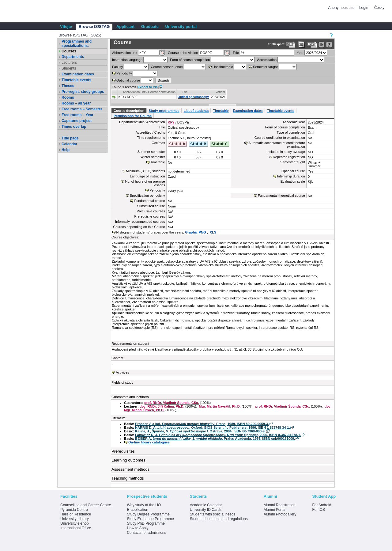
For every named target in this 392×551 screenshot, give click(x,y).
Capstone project (77, 121)
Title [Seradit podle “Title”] (185, 92)
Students (69, 68)
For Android (322, 505)
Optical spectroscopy (193, 97)
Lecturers (69, 63)
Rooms (68, 97)
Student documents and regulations (219, 519)
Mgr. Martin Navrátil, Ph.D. (220, 406)
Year (300, 53)
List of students (196, 111)
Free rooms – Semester (82, 109)
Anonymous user (343, 8)
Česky (379, 8)
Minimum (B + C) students (145, 171)
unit (125, 53)
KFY (171, 122)
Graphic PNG (196, 232)
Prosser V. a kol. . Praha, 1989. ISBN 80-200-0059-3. (202, 424)
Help (66, 150)
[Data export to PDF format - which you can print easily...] (291, 45)
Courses (69, 51)
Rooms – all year (76, 103)
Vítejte (66, 27)
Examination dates (78, 74)
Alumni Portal (275, 510)
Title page (70, 138)
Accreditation (267, 60)
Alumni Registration (280, 505)
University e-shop (75, 523)
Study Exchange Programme (150, 519)
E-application (137, 510)
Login (364, 8)
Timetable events (76, 80)
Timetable (221, 111)
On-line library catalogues (149, 442)
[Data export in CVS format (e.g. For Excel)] (312, 45)
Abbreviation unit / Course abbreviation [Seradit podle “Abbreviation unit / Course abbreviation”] (149, 92)
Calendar (69, 144)
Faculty (117, 67)
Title (236, 53)
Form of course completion (190, 60)
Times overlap (74, 127)
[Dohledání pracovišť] (162, 53)
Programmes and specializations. (77, 44)
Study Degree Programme (148, 514)
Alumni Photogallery (280, 514)
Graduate (150, 27)
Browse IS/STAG (94, 27)
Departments (73, 57)
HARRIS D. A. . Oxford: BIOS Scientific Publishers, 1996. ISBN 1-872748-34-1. (212, 427)
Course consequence (167, 67)
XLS (213, 232)
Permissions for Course (133, 116)
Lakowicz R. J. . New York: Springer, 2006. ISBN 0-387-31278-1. (218, 435)
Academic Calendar (206, 505)
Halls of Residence (76, 514)
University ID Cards (206, 510)
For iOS (318, 510)
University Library (75, 519)
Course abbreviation (183, 53)
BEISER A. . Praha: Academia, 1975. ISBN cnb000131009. (215, 439)
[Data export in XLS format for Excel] (302, 45)
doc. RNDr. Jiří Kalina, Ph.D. (162, 406)
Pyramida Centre (74, 510)
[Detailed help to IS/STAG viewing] (329, 45)
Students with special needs (213, 514)
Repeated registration (289, 157)
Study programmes (164, 111)
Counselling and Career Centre (86, 505)
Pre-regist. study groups (83, 92)
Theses (68, 86)
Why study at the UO (144, 505)
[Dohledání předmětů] (227, 53)
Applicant (125, 27)
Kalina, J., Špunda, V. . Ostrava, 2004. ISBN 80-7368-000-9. (200, 431)
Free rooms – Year (77, 115)
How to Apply (138, 528)
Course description (129, 111)
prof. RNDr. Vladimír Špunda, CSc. (171, 403)
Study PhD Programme (146, 523)
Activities (122, 372)
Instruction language (127, 60)
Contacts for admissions (146, 533)
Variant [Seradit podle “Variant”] (220, 92)
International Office (76, 528)
